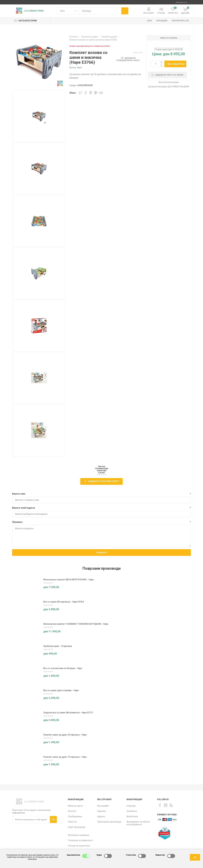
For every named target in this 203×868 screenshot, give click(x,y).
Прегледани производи (109, 822)
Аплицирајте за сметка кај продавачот (138, 823)
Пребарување (75, 816)
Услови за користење (79, 846)
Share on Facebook (86, 93)
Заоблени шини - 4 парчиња (58, 646)
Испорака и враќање (79, 835)
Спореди (161, 13)
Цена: (157, 54)
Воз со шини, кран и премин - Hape (61, 690)
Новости (72, 822)
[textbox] (100, 11)
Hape (79, 68)
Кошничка (132, 811)
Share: (73, 93)
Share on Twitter (80, 93)
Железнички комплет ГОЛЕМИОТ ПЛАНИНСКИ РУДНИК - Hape (76, 624)
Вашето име (19, 494)
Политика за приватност (80, 840)
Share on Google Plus (96, 93)
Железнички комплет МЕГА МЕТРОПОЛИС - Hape (69, 580)
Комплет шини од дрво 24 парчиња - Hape (65, 735)
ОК (195, 857)
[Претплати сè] (31, 819)
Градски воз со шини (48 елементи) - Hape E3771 (68, 713)
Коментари (102, 471)
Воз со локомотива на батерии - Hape (63, 668)
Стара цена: (161, 49)
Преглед (101, 466)
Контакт (102, 473)
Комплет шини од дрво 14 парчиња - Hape (65, 757)
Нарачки (101, 811)
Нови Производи (77, 827)
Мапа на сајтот (75, 806)
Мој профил (149, 13)
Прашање (17, 522)
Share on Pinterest (91, 93)
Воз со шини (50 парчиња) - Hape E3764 (64, 602)
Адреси (101, 816)
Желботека (132, 816)
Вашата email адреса (24, 508)
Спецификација (102, 468)
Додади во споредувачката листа (128, 59)
